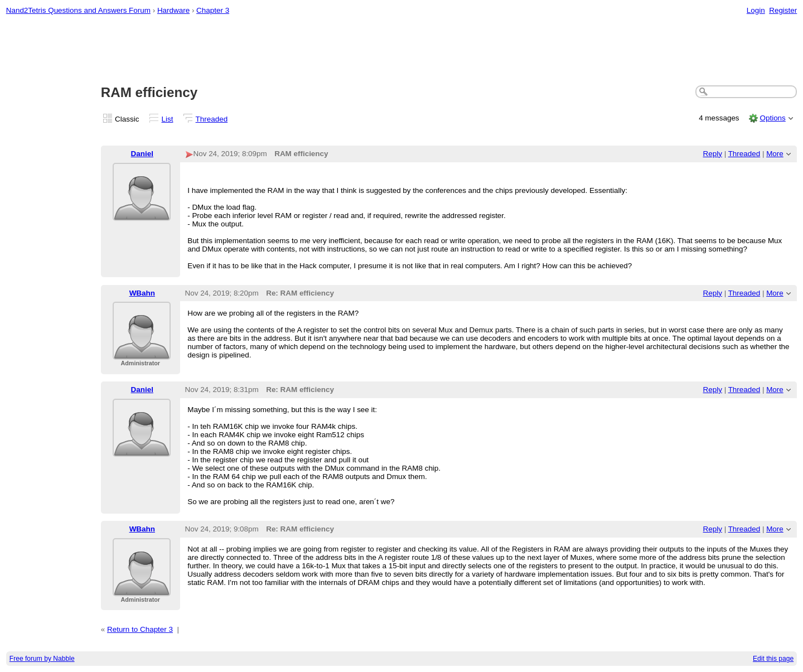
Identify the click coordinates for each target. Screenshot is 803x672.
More (775, 154)
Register (783, 10)
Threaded (212, 119)
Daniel (142, 154)
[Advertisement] (401, 51)
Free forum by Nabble (42, 659)
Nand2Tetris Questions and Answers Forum (78, 10)
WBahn (142, 293)
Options (772, 118)
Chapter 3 (213, 10)
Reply (713, 154)
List (168, 119)
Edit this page (773, 659)
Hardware (173, 10)
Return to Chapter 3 (140, 629)
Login (756, 10)
